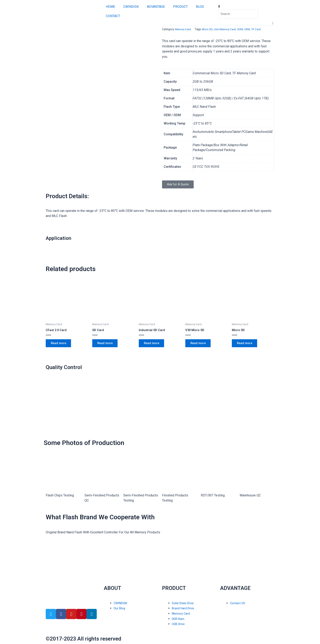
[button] (247, 6)
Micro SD (210, 29)
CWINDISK (131, 7)
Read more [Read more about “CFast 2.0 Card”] (60, 344)
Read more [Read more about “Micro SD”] (246, 344)
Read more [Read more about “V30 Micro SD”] (200, 344)
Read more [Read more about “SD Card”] (107, 344)
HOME (111, 7)
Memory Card (184, 29)
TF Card (263, 29)
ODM (246, 29)
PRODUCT (180, 7)
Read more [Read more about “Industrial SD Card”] (153, 344)
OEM (254, 29)
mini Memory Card (229, 29)
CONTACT (113, 16)
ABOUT (114, 588)
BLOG (200, 7)
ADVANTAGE (156, 7)
